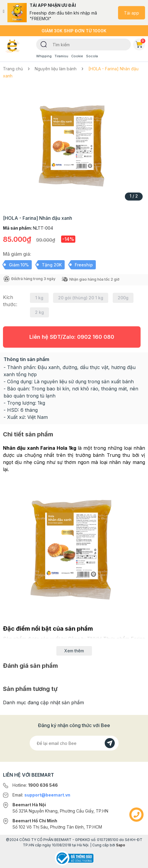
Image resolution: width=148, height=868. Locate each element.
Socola (92, 56)
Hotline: (35, 785)
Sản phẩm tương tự (30, 689)
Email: (41, 795)
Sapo (121, 845)
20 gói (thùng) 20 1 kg (81, 298)
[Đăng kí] (110, 743)
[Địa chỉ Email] (74, 743)
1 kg (39, 298)
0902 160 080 (96, 337)
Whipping (44, 56)
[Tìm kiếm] (44, 44)
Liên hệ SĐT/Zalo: (72, 337)
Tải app (132, 13)
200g (123, 298)
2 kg (39, 312)
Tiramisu (61, 56)
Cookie (77, 56)
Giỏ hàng (140, 43)
